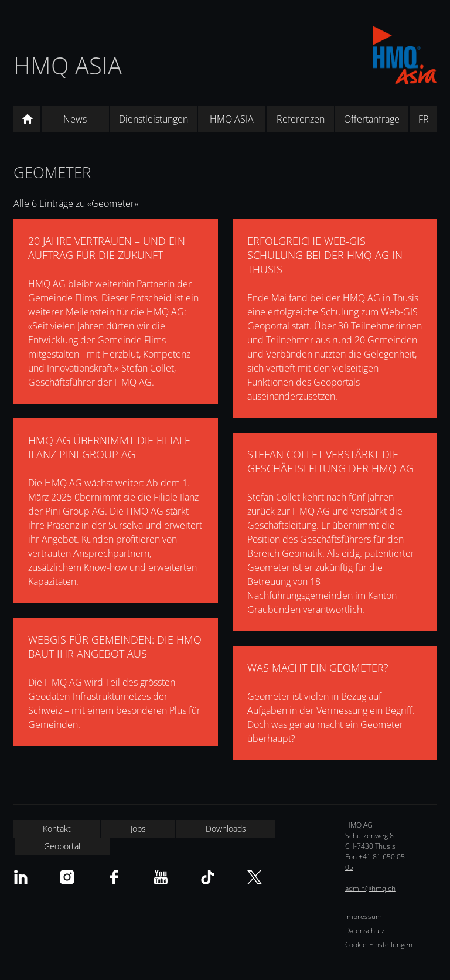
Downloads (226, 828)
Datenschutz (365, 930)
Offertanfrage (372, 119)
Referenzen (301, 119)
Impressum (364, 916)
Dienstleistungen (154, 119)
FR (424, 119)
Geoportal (62, 846)
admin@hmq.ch (370, 888)
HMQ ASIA (68, 65)
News (75, 119)
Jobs (138, 828)
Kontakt (57, 828)
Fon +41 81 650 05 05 (375, 862)
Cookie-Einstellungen (379, 945)
